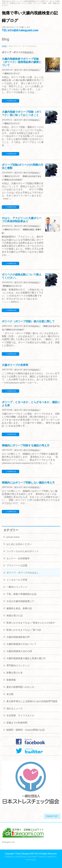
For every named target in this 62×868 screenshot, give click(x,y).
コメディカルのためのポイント (23, 551)
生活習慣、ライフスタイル (20, 716)
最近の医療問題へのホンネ (20, 687)
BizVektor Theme (37, 857)
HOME (4, 46)
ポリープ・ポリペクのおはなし (27, 70)
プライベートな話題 (17, 565)
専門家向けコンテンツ (12, 286)
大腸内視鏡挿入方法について (21, 644)
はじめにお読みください (19, 544)
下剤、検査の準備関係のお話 (21, 594)
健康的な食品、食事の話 (19, 608)
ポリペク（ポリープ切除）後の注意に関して (28, 321)
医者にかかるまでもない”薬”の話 (24, 630)
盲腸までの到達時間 (17, 723)
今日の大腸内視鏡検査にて (20, 601)
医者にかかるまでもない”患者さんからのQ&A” (31, 623)
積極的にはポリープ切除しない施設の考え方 (28, 483)
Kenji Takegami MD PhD (27, 854)
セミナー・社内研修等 (18, 558)
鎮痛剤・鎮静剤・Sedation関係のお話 (26, 730)
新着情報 (11, 680)
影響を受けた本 (15, 673)
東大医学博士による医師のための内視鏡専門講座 (32, 701)
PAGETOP (52, 816)
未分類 (10, 694)
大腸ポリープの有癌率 (15, 365)
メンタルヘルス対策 (17, 580)
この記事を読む (11, 101)
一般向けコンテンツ (11, 73)
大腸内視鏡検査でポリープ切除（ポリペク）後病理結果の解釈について (22, 62)
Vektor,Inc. (52, 857)
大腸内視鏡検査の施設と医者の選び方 (26, 658)
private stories (13, 537)
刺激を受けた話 (15, 616)
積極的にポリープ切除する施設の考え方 (26, 445)
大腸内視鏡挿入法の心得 (19, 651)
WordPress (21, 857)
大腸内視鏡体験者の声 (18, 637)
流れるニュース (15, 709)
